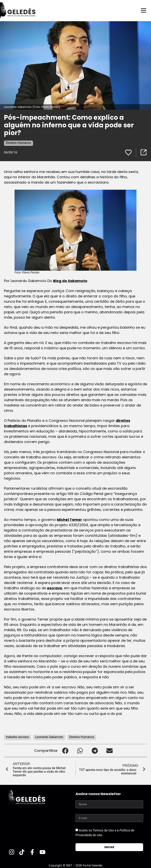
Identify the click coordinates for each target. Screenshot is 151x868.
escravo (55, 588)
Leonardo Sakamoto (49, 737)
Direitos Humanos (18, 143)
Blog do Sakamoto (70, 281)
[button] (65, 750)
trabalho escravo (17, 737)
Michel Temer (69, 519)
